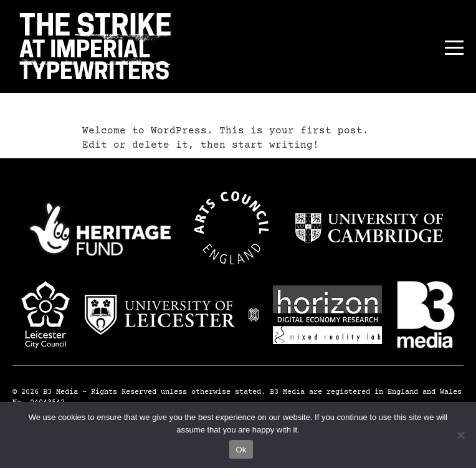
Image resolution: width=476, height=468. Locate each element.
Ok (241, 450)
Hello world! (139, 106)
